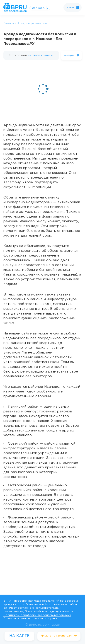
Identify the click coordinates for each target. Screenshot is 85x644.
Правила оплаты (15, 619)
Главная (9, 23)
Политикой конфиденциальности (49, 611)
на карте (69, 55)
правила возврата (44, 619)
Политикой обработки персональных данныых (37, 615)
